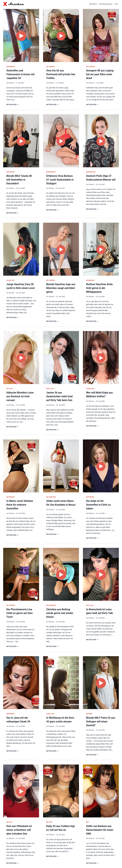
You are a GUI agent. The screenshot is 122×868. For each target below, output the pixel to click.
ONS (87, 808)
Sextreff (89, 704)
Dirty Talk (50, 384)
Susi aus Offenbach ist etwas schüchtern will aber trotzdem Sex (21, 816)
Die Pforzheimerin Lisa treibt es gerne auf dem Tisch (19, 604)
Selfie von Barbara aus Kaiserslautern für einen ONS (99, 816)
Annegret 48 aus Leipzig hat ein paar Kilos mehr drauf (99, 74)
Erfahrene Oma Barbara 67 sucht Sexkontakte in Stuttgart (60, 179)
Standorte (93, 4)
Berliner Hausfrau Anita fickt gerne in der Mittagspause (99, 284)
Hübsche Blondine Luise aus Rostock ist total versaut (19, 391)
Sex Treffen (50, 67)
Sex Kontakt (91, 67)
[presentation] (21, 35)
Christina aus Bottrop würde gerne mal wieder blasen (59, 604)
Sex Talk (9, 384)
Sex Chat (49, 808)
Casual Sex (10, 276)
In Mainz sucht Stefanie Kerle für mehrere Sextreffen (19, 499)
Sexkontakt (90, 276)
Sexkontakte (51, 171)
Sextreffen (10, 67)
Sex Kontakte (51, 492)
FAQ (116, 4)
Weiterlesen (12, 100)
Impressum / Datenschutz (107, 862)
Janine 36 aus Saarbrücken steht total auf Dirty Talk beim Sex (61, 391)
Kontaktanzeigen (106, 4)
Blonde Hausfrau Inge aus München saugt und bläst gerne (60, 284)
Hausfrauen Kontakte (87, 862)
